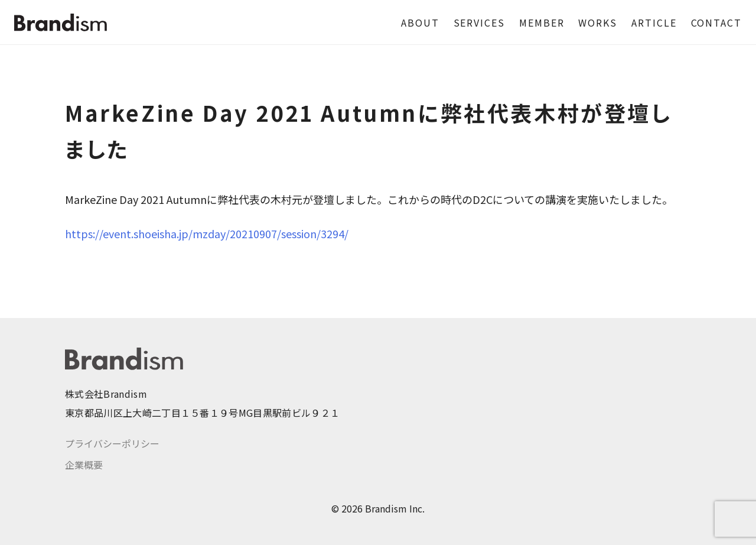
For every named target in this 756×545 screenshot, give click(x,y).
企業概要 (84, 465)
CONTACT (716, 22)
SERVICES (479, 22)
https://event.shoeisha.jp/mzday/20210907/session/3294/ (207, 233)
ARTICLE (654, 22)
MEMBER (542, 22)
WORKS (598, 22)
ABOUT (420, 22)
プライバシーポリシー (112, 443)
